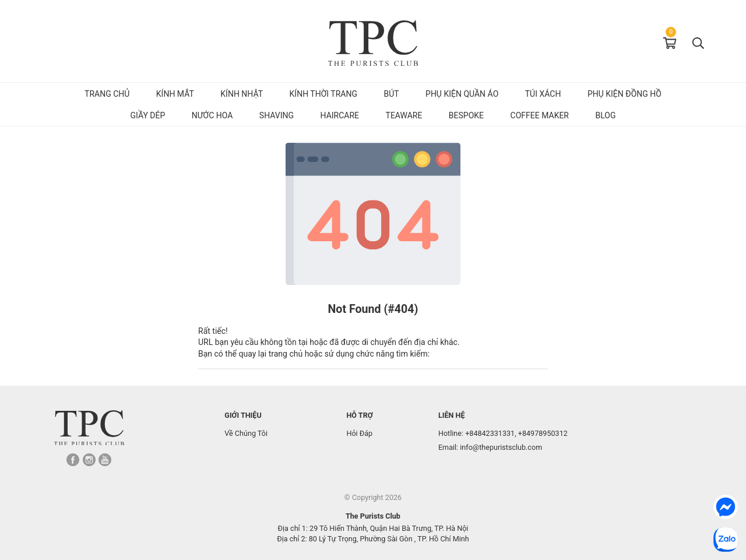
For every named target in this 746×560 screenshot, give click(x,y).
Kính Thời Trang (323, 94)
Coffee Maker (540, 115)
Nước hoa (212, 115)
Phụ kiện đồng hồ (624, 94)
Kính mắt (175, 94)
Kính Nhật (242, 94)
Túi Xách (543, 94)
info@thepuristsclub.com (501, 447)
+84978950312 (543, 433)
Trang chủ (107, 94)
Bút (391, 94)
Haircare (340, 115)
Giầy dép (148, 115)
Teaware (404, 115)
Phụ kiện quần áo (462, 94)
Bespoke (466, 115)
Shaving (277, 115)
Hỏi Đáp (359, 433)
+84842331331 (490, 433)
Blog (606, 115)
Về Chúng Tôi (246, 433)
